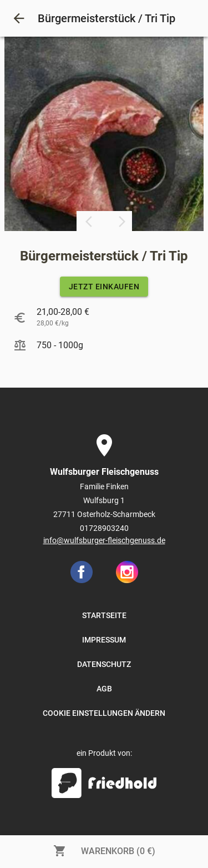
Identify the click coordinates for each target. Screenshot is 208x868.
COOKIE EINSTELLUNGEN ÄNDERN (104, 713)
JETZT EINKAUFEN (104, 287)
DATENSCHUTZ (104, 664)
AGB (104, 689)
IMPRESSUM (104, 640)
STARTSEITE (104, 615)
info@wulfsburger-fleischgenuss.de (104, 540)
